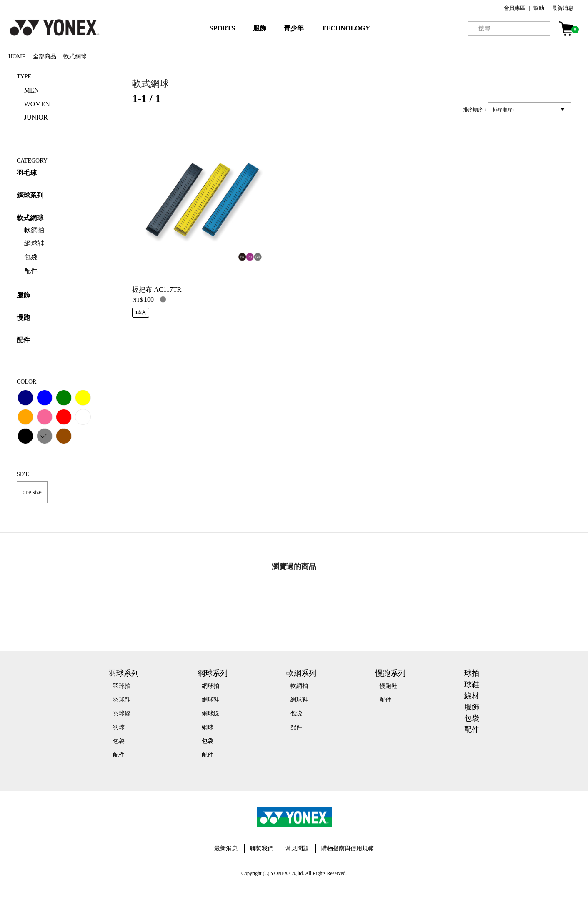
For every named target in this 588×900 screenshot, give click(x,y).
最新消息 (563, 8)
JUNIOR (36, 117)
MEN (32, 90)
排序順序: (503, 110)
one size (32, 492)
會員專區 (515, 8)
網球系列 (30, 195)
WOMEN (37, 104)
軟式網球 (30, 218)
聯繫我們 (262, 849)
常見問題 (297, 849)
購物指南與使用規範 (348, 849)
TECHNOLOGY (346, 28)
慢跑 (23, 317)
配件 (23, 340)
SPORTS (223, 28)
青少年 (294, 28)
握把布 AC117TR (157, 290)
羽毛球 (27, 173)
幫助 (539, 8)
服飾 (260, 28)
